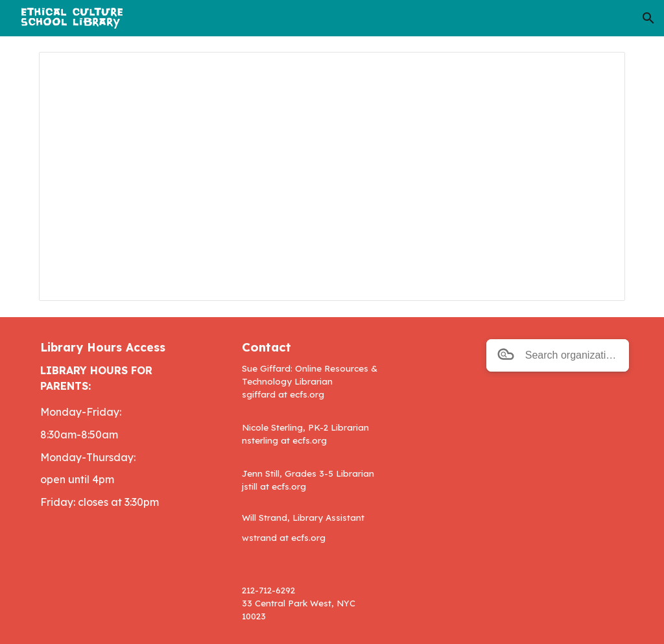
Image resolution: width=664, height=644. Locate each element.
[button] (648, 18)
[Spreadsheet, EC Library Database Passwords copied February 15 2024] (332, 176)
